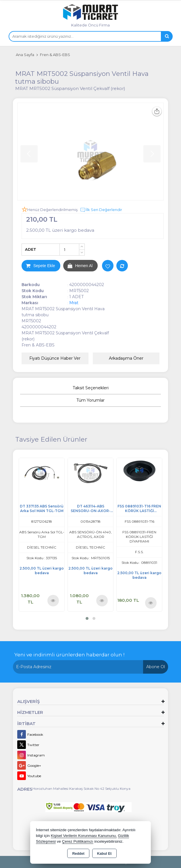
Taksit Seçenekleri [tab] (91, 388)
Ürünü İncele (53, 600)
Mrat (74, 303)
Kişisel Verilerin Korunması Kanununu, (84, 836)
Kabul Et (104, 854)
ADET (31, 249)
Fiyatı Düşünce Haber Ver (55, 358)
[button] (87, 618)
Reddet (78, 854)
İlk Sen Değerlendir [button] (101, 210)
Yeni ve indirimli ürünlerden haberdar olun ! (69, 655)
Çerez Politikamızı (78, 841)
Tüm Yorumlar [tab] (90, 400)
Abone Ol (156, 667)
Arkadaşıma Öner (126, 358)
